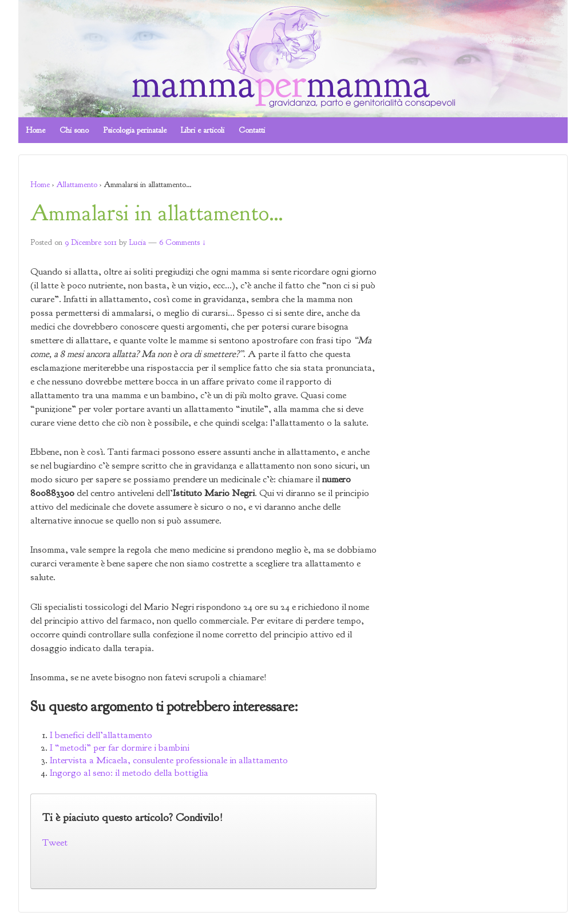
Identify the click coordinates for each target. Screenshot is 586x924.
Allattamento (77, 185)
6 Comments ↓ (183, 242)
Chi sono (74, 130)
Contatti (252, 130)
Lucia (138, 242)
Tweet (55, 842)
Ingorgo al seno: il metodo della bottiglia (129, 773)
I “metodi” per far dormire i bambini (120, 747)
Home (35, 130)
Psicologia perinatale (135, 130)
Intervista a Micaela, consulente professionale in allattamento (169, 760)
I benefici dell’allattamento (101, 735)
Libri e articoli (203, 130)
